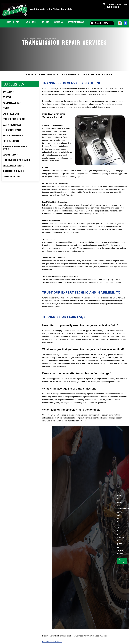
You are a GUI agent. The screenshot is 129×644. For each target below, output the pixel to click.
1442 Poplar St (38, 39)
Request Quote (122, 565)
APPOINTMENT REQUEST (76, 22)
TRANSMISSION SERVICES (101, 79)
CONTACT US (59, 22)
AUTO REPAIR (31, 22)
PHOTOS (19, 22)
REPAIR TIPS (45, 22)
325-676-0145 (113, 7)
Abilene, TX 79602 (50, 39)
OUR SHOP (7, 22)
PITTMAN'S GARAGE (34, 79)
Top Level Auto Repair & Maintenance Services (66, 79)
